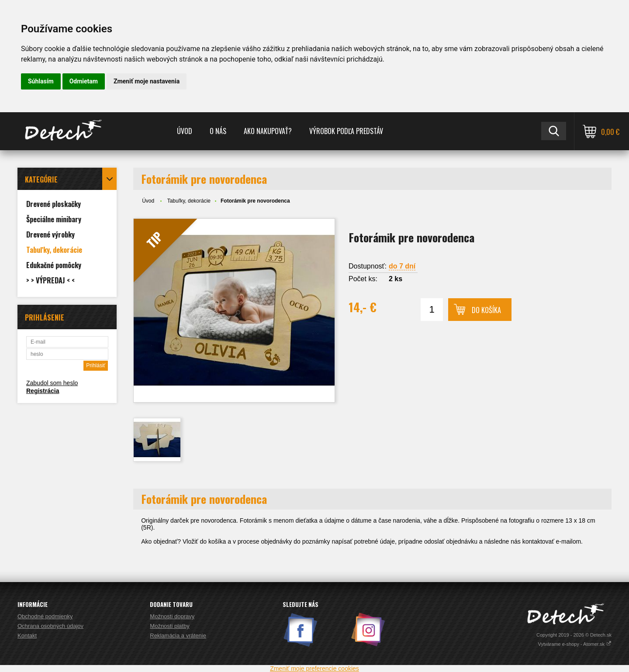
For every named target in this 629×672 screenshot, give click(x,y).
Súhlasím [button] (41, 81)
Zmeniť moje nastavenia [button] (147, 81)
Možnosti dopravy (172, 616)
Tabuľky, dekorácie (189, 201)
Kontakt (27, 636)
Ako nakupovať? (268, 131)
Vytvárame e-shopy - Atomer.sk (575, 644)
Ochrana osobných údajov (50, 626)
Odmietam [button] (84, 81)
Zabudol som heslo (52, 383)
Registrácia (43, 391)
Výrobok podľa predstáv (346, 131)
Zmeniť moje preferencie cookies (314, 669)
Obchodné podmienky (45, 616)
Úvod (185, 131)
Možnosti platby (169, 626)
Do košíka (486, 310)
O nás (218, 131)
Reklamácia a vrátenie (178, 636)
